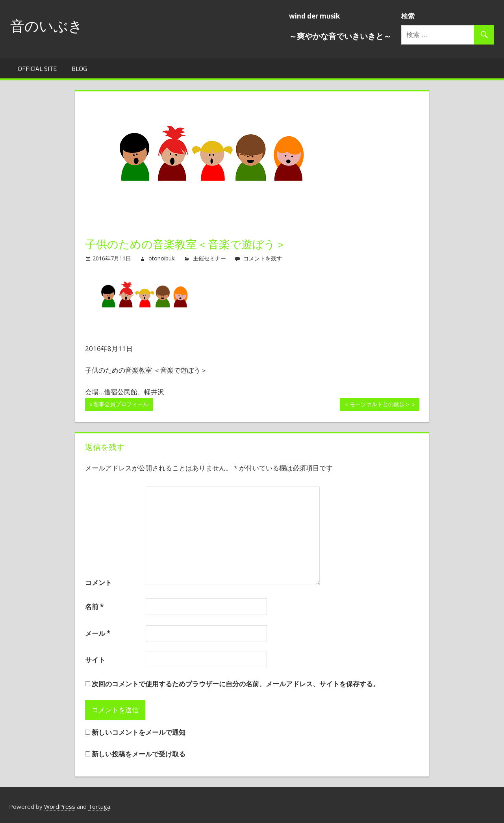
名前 (94, 607)
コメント (98, 582)
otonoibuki (162, 258)
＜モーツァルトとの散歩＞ (377, 405)
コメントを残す (263, 258)
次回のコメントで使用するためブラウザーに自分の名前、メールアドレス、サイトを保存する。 (236, 684)
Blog (79, 69)
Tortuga (99, 806)
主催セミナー (209, 258)
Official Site (37, 69)
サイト (95, 660)
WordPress (60, 806)
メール (98, 633)
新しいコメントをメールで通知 (139, 732)
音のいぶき (46, 26)
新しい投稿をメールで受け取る (139, 754)
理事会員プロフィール (121, 405)
